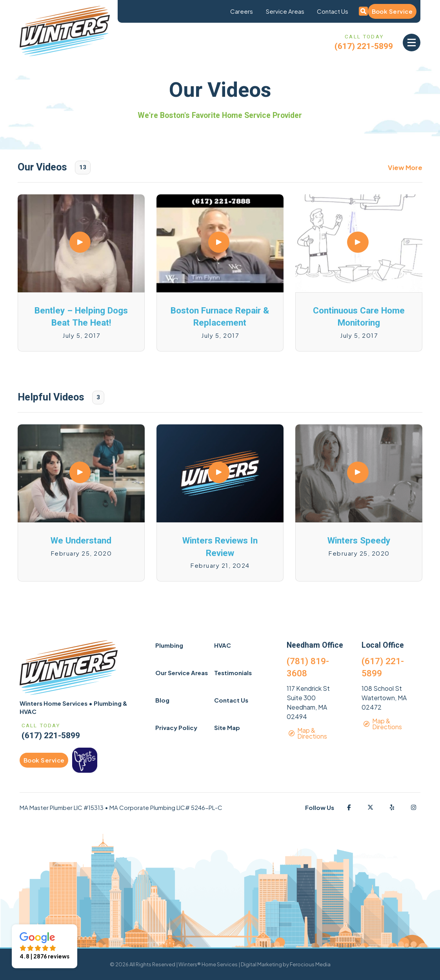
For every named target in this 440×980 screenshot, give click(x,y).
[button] (412, 43)
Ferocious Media (310, 964)
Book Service (392, 11)
